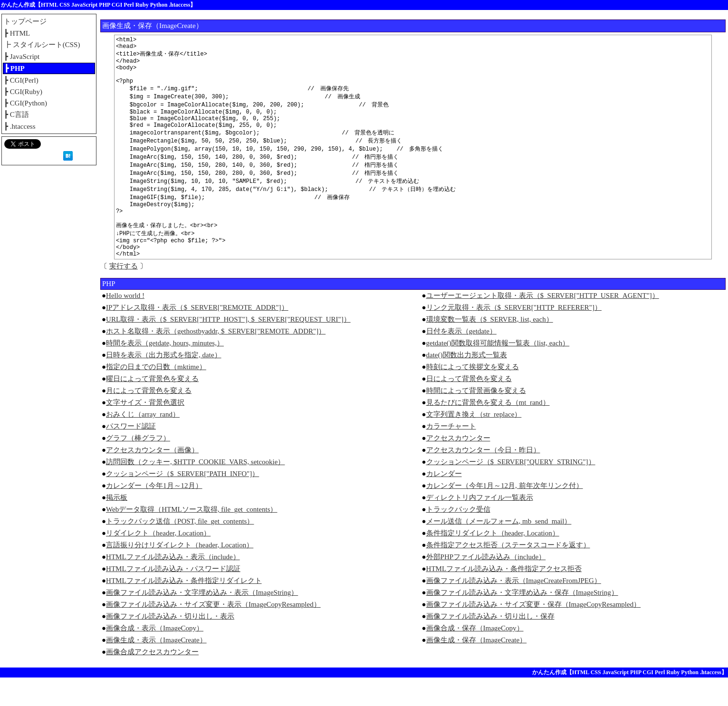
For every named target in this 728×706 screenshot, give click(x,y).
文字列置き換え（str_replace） (474, 443)
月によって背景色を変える (149, 419)
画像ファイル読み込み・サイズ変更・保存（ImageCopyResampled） (534, 633)
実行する (124, 295)
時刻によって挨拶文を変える (473, 395)
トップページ (25, 21)
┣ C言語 (16, 114)
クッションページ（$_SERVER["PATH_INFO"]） (182, 502)
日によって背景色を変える (469, 407)
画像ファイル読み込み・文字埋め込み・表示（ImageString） (202, 621)
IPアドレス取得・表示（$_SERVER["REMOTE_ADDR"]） (197, 336)
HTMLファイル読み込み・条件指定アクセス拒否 (504, 597)
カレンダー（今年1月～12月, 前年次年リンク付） (505, 514)
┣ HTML (17, 33)
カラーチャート (451, 455)
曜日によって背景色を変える (152, 407)
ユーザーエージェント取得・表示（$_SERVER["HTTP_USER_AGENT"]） (543, 324)
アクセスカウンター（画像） (152, 478)
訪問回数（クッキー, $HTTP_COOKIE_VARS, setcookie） (195, 490)
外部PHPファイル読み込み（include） (486, 585)
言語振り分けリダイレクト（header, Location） (180, 573)
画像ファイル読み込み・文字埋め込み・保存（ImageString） (522, 621)
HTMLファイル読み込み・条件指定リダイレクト (184, 609)
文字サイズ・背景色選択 (145, 431)
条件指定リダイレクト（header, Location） (493, 562)
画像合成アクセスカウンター (152, 680)
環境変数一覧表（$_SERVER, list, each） (490, 348)
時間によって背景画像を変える (476, 419)
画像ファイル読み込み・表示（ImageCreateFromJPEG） (514, 609)
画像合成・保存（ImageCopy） (475, 657)
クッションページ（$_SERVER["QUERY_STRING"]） (511, 490)
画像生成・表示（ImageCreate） (156, 668)
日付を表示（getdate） (461, 360)
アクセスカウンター (458, 467)
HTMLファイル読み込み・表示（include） (173, 585)
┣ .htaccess (19, 126)
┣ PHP (14, 68)
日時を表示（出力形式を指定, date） (163, 383)
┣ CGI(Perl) (21, 80)
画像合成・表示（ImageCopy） (155, 657)
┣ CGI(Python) (25, 103)
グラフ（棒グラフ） (138, 467)
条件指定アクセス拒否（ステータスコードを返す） (508, 573)
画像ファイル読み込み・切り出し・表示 (170, 645)
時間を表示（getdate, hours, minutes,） (165, 372)
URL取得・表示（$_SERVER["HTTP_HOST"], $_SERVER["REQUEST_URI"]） (228, 348)
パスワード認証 (131, 455)
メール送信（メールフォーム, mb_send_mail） (499, 550)
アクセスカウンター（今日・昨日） (483, 478)
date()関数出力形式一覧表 (467, 383)
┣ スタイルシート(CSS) (42, 45)
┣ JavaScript (22, 57)
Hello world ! (125, 324)
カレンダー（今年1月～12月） (154, 514)
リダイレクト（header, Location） (158, 562)
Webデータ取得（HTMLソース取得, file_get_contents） (192, 538)
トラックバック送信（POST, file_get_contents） (180, 550)
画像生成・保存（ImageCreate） (477, 668)
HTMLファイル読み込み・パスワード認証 (173, 597)
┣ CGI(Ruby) (23, 92)
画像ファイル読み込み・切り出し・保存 (490, 645)
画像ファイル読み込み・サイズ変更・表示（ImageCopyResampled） (213, 633)
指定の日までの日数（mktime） (156, 395)
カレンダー (444, 502)
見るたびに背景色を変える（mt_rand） (488, 431)
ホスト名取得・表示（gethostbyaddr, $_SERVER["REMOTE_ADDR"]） (216, 360)
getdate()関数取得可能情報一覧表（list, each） (498, 372)
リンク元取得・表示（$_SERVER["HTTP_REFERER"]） (514, 336)
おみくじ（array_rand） (143, 443)
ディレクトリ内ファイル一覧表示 (480, 526)
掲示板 (117, 526)
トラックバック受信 (458, 538)
